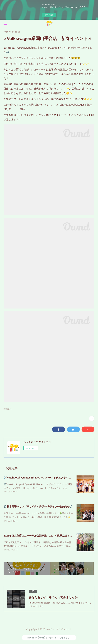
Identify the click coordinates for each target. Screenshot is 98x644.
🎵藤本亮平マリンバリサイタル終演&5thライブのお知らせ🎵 (38, 507)
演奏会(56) (8, 409)
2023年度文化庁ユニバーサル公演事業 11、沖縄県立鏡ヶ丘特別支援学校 (45, 536)
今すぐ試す (49, 15)
